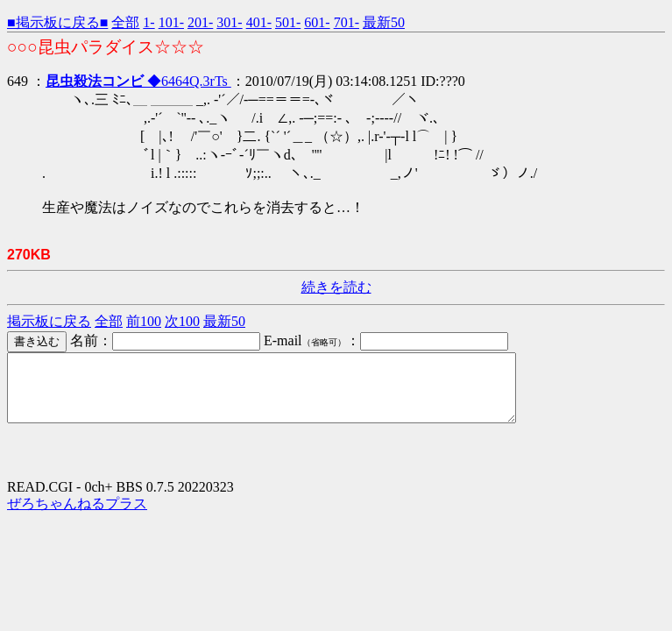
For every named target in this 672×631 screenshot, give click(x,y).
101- (171, 22)
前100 (144, 321)
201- (200, 22)
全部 (125, 22)
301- (229, 22)
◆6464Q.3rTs (138, 81)
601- (317, 22)
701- (347, 22)
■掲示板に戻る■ (57, 22)
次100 (182, 321)
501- (288, 22)
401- (259, 22)
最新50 (384, 22)
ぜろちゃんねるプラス (77, 517)
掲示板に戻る (49, 321)
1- (149, 22)
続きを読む (336, 287)
